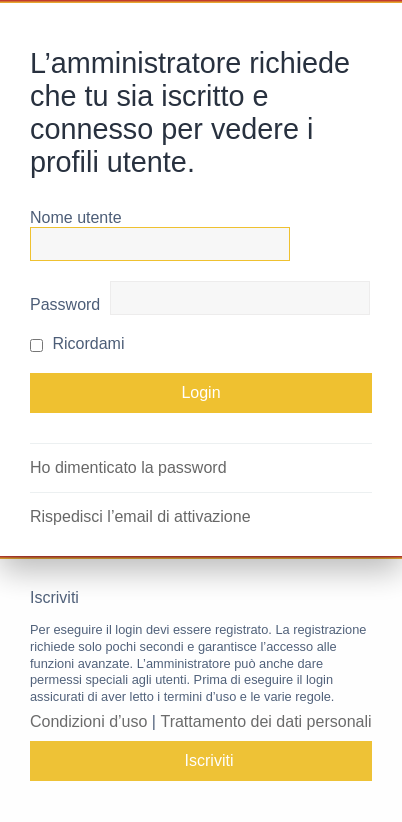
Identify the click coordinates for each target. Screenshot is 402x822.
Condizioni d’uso (88, 721)
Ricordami (77, 343)
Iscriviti (209, 760)
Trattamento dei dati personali (265, 721)
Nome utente (76, 217)
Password (65, 304)
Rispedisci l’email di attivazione (140, 516)
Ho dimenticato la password (128, 467)
